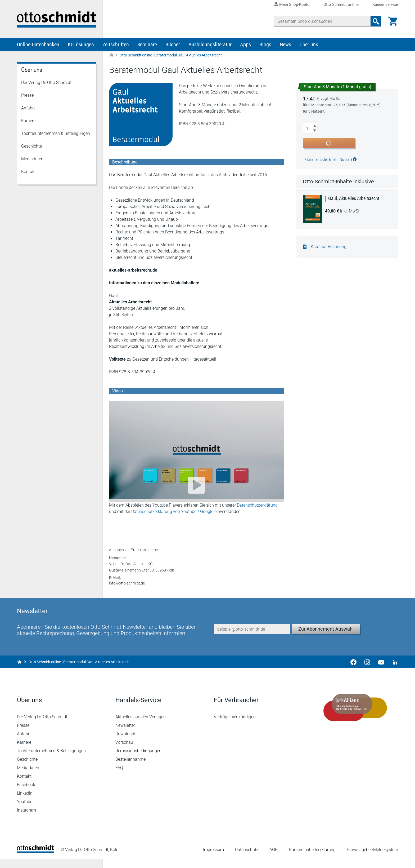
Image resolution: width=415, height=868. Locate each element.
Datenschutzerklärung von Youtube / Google (172, 511)
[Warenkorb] (393, 21)
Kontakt (28, 172)
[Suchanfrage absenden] (376, 21)
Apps (245, 45)
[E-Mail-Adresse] (252, 638)
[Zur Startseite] (111, 55)
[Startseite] (36, 860)
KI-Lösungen (81, 45)
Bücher (173, 45)
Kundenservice (385, 5)
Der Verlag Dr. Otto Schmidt (46, 83)
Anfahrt (28, 108)
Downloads (126, 743)
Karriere (28, 121)
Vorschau (124, 751)
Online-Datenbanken (38, 45)
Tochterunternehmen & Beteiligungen (56, 133)
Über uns (309, 45)
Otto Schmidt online (341, 5)
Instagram (26, 819)
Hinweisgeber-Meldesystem (372, 859)
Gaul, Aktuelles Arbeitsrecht (354, 198)
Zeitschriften (116, 45)
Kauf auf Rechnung (329, 247)
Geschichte (31, 146)
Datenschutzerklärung (257, 505)
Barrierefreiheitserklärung (312, 859)
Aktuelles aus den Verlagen (141, 726)
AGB (274, 859)
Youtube (25, 811)
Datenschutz (247, 859)
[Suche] (322, 21)
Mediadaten (32, 159)
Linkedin (25, 802)
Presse (27, 95)
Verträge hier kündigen (235, 726)
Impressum (213, 859)
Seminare (147, 45)
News (285, 45)
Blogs (265, 45)
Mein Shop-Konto (294, 5)
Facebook (26, 794)
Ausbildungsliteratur (210, 45)
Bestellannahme (130, 768)
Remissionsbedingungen (138, 760)
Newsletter (125, 734)
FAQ (119, 777)
